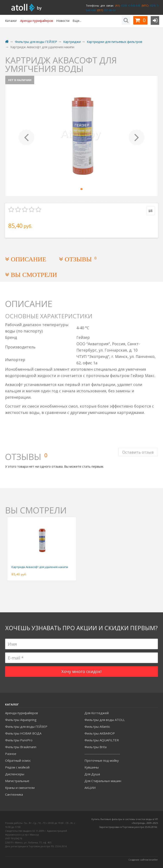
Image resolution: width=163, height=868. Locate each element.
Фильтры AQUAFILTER (102, 740)
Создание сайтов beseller (143, 860)
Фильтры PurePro (19, 740)
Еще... (77, 21)
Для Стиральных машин (103, 781)
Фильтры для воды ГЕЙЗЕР (26, 726)
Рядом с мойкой (17, 767)
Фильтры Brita (96, 747)
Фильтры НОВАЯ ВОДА (23, 733)
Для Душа (92, 774)
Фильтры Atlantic (97, 726)
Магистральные (17, 781)
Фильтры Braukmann (21, 747)
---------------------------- (102, 754)
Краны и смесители (20, 788)
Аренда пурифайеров (22, 713)
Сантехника (14, 794)
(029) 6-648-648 (130, 6)
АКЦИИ (90, 788)
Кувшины (92, 767)
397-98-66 (109, 10)
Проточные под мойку (102, 760)
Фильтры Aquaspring (21, 720)
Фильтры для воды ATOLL (105, 720)
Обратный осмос (18, 760)
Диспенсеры (15, 774)
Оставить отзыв (138, 452)
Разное (11, 754)
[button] (27, 136)
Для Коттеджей (97, 713)
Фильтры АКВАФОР (100, 733)
